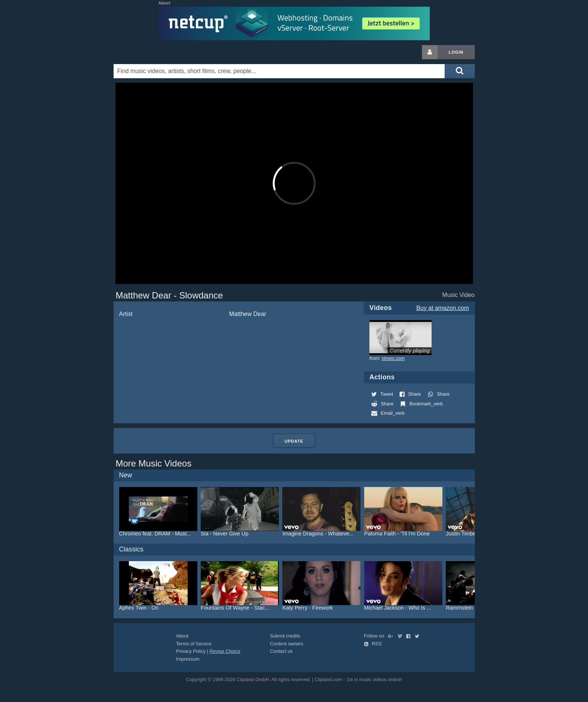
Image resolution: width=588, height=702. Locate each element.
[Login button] (430, 52)
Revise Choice (225, 651)
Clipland (153, 52)
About (182, 636)
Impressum (188, 659)
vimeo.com (393, 358)
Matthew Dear (248, 314)
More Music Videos (154, 463)
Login (456, 52)
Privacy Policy (191, 651)
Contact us (281, 651)
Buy (443, 308)
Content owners (287, 644)
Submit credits (285, 636)
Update (294, 441)
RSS (373, 644)
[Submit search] (460, 71)
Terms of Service (194, 644)
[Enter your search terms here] (279, 71)
